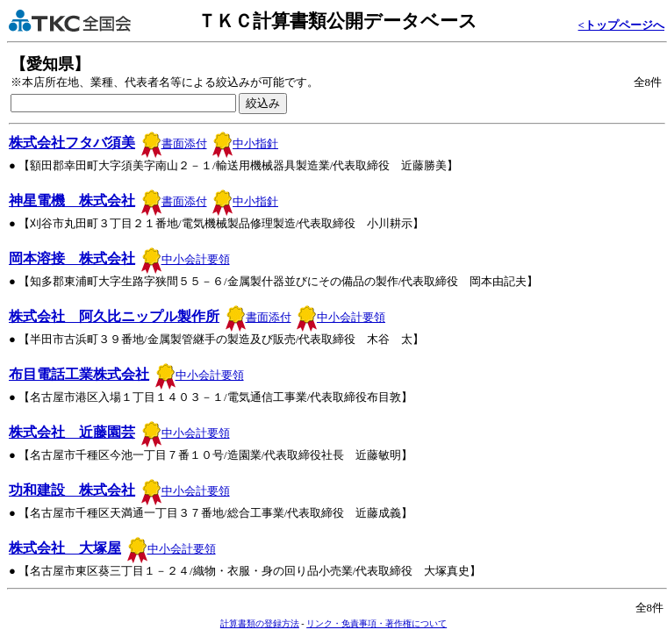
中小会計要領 (186, 259)
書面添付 (174, 143)
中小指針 (245, 143)
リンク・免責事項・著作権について (377, 623)
